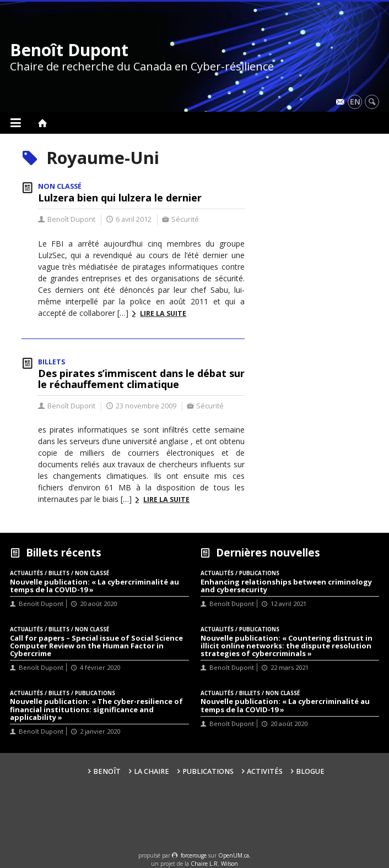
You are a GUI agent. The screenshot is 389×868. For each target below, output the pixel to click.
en (355, 102)
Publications (208, 771)
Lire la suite (163, 313)
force (194, 855)
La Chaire (152, 771)
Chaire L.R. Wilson (214, 864)
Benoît (107, 771)
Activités (265, 771)
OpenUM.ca (234, 855)
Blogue (310, 771)
